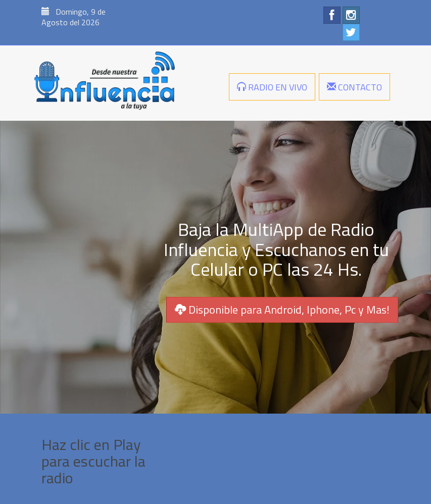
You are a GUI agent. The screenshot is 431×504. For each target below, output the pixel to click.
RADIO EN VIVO (272, 87)
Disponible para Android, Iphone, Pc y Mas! (282, 310)
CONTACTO (354, 87)
